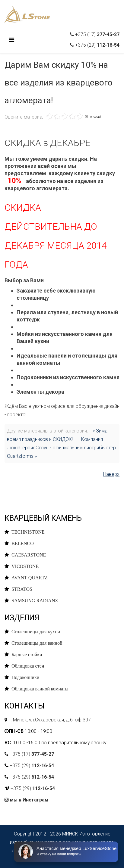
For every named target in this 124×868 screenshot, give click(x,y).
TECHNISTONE (28, 532)
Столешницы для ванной (37, 643)
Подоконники (25, 677)
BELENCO (23, 543)
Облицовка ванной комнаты (40, 689)
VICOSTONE (25, 566)
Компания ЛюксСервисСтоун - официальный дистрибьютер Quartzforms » (61, 448)
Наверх (111, 474)
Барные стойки (27, 654)
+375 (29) (97, 45)
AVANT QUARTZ (30, 578)
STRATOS (22, 589)
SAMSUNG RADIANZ (35, 600)
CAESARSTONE (29, 555)
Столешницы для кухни (36, 631)
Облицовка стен (28, 666)
